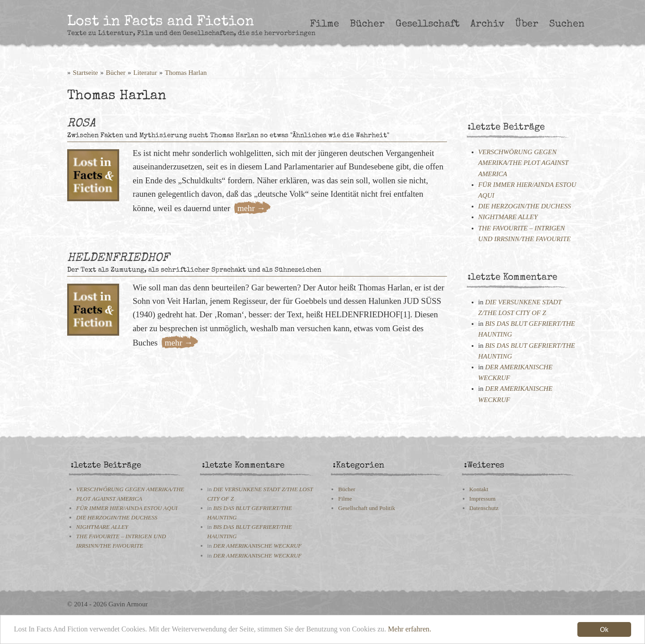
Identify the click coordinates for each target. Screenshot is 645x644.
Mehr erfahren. (431, 632)
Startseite (86, 73)
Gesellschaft (428, 24)
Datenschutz (484, 508)
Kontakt (479, 489)
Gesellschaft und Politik (367, 508)
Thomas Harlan (186, 73)
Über (527, 24)
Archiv (487, 24)
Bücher (367, 24)
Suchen (567, 24)
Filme (325, 24)
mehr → (251, 208)
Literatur (145, 73)
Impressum (483, 499)
